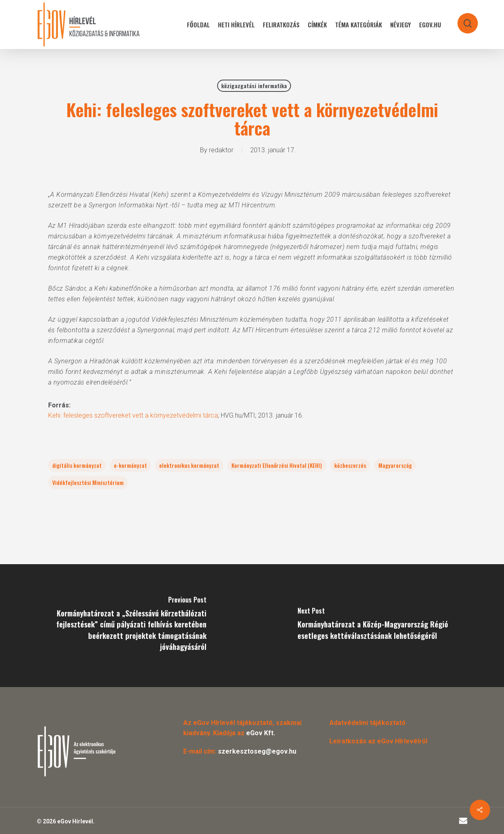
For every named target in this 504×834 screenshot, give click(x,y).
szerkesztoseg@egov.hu (257, 751)
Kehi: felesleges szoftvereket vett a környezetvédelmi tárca (133, 415)
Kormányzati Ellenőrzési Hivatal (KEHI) (277, 465)
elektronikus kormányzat (189, 465)
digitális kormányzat (77, 465)
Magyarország (395, 465)
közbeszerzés (350, 465)
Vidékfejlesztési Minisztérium (88, 482)
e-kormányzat (130, 465)
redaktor (221, 150)
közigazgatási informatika (254, 86)
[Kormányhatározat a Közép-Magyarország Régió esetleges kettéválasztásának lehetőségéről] (378, 626)
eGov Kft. (261, 733)
